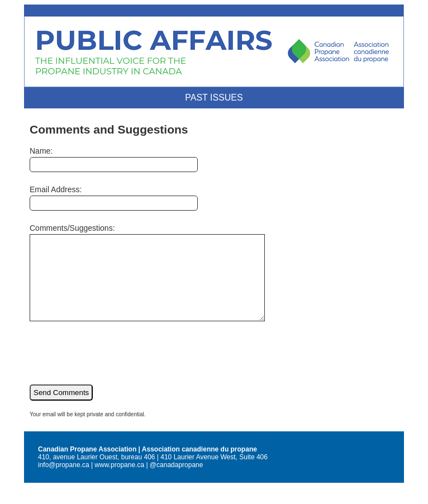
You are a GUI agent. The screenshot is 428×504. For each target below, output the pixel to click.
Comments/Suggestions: (161, 281)
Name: (114, 159)
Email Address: (114, 198)
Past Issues (214, 98)
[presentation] (115, 368)
